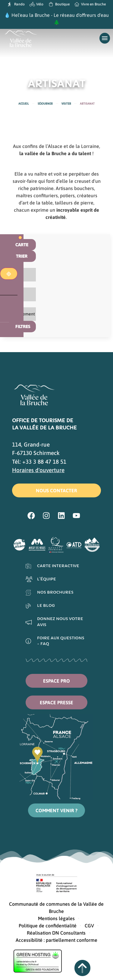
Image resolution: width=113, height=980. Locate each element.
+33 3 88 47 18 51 (44, 462)
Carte (22, 245)
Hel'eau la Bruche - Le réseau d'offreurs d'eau (60, 15)
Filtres (23, 326)
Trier (22, 256)
